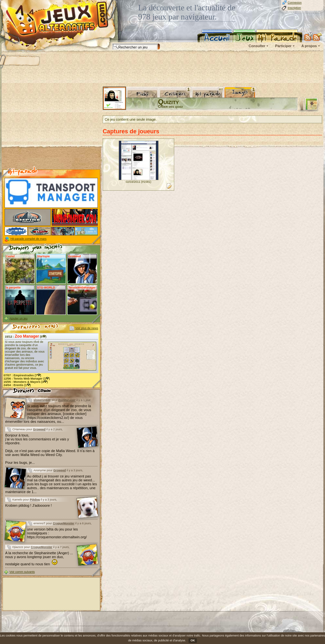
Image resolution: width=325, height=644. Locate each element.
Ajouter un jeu (19, 318)
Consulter (257, 46)
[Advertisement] (51, 127)
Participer (283, 46)
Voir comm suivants (22, 572)
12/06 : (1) (27, 379)
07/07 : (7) (22, 375)
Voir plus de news (87, 328)
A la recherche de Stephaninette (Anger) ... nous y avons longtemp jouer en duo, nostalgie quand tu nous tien (39, 558)
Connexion (295, 3)
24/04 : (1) (17, 385)
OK (193, 640)
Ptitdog (35, 500)
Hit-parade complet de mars (28, 239)
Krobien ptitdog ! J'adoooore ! (28, 505)
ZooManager (67, 400)
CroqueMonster (64, 523)
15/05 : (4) (26, 382)
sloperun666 (42, 400)
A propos (309, 46)
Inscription (294, 8)
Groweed (39, 429)
